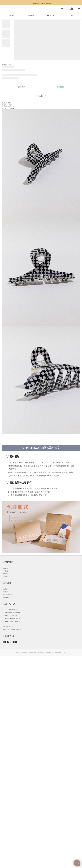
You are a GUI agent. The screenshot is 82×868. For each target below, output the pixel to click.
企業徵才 (6, 577)
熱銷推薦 (31, 15)
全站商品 (12, 15)
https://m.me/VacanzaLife (16, 627)
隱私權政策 (6, 597)
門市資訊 (70, 15)
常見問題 (6, 592)
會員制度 (6, 571)
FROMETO (51, 15)
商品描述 (22, 87)
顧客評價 (60, 87)
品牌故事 (6, 568)
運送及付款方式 (8, 595)
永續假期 (6, 589)
